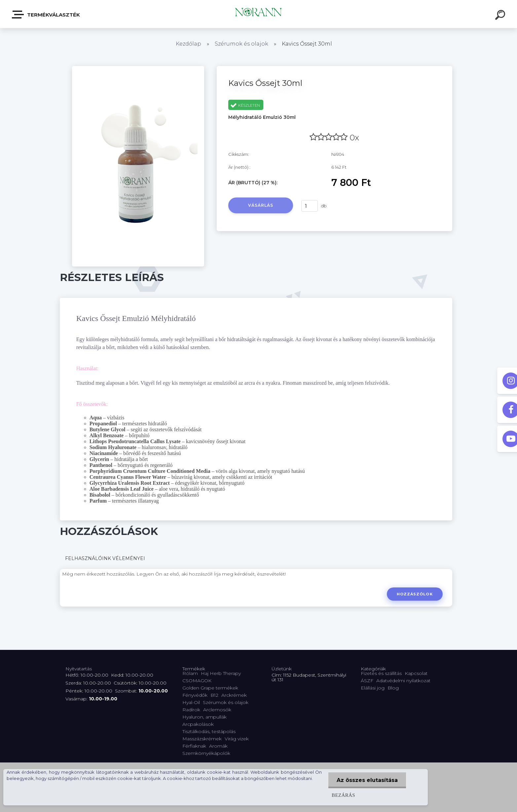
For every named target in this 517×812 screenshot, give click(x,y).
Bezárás (343, 795)
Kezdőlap (188, 44)
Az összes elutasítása (367, 780)
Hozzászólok (415, 594)
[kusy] (310, 206)
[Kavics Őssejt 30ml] (138, 68)
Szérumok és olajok (241, 44)
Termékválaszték (46, 15)
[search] (501, 16)
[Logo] (258, 14)
